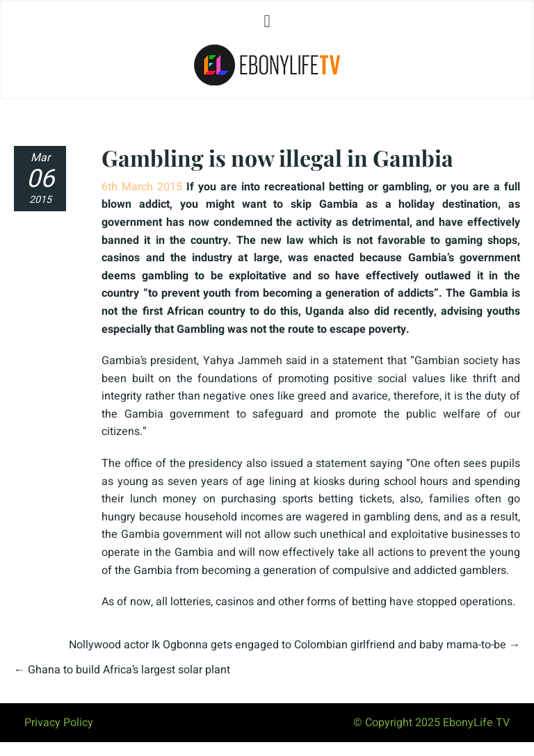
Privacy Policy (59, 723)
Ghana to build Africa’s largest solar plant (129, 670)
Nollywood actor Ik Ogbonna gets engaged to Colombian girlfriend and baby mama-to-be (288, 645)
